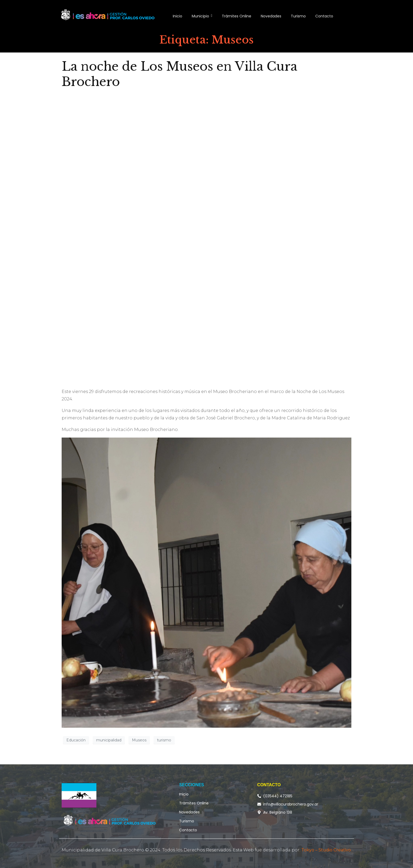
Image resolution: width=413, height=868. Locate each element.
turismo (164, 740)
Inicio (184, 794)
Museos (139, 740)
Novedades (189, 812)
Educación (76, 740)
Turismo (187, 821)
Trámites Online (194, 803)
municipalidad (109, 740)
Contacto (188, 830)
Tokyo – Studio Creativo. (326, 850)
